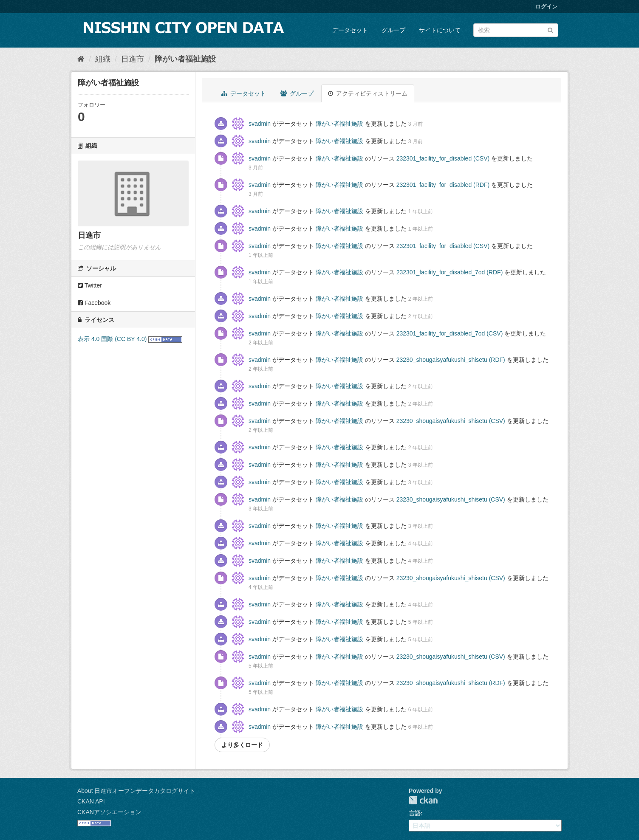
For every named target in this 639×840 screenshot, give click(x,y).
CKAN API (91, 801)
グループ (393, 30)
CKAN (423, 800)
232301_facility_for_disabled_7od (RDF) (450, 272)
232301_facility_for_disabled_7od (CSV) (450, 333)
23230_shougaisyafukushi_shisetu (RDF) (451, 360)
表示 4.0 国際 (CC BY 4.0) (112, 339)
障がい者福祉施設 (185, 59)
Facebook (94, 303)
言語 (415, 813)
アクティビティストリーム (368, 93)
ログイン (546, 7)
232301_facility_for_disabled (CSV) (443, 158)
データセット (350, 30)
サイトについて (440, 30)
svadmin (260, 124)
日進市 (133, 59)
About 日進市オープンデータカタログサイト (136, 791)
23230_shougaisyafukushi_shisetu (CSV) (451, 421)
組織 (103, 59)
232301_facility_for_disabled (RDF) (443, 185)
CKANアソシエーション (109, 812)
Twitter (90, 285)
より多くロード (242, 745)
